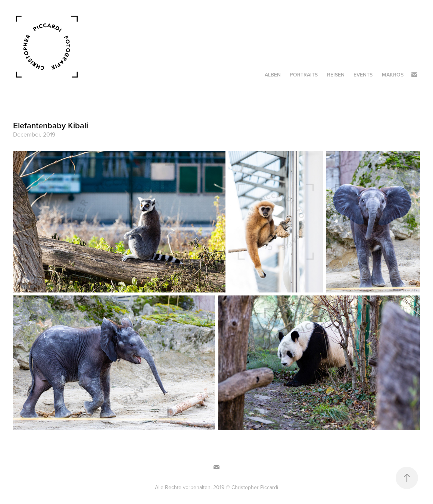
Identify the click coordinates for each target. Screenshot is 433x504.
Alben (273, 75)
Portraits (304, 75)
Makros (393, 75)
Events (363, 75)
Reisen (336, 75)
